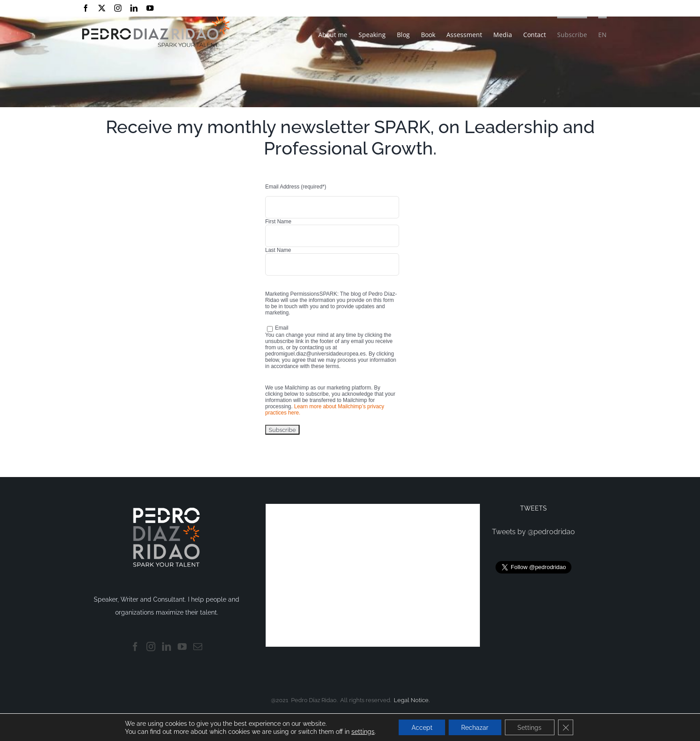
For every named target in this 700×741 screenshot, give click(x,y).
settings (360, 731)
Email (278, 328)
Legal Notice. (412, 700)
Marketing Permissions (292, 294)
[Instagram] (151, 647)
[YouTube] (182, 647)
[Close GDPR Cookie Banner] (568, 727)
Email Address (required (296, 187)
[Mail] (198, 647)
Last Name (278, 250)
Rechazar (475, 727)
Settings (531, 727)
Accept (420, 727)
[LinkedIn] (167, 647)
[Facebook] (135, 647)
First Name (278, 222)
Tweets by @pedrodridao (533, 532)
